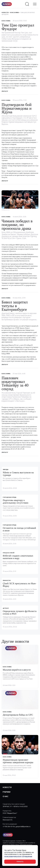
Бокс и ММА (15, 12)
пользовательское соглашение (18, 857)
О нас (5, 797)
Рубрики (7, 792)
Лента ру (5, 181)
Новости (5, 12)
